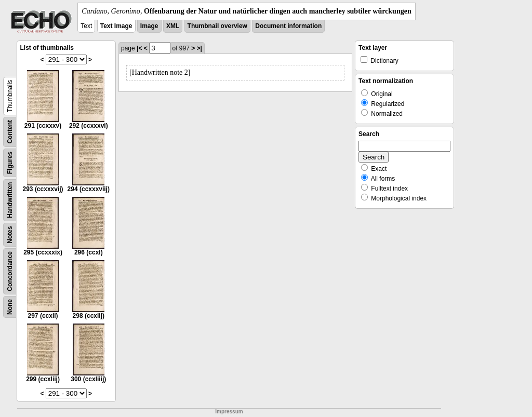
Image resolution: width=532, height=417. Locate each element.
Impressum (229, 412)
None (10, 307)
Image (149, 26)
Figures (10, 163)
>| (199, 48)
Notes (10, 234)
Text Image (116, 26)
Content (10, 132)
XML (173, 26)
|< (139, 48)
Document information (288, 26)
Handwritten (10, 200)
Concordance (10, 271)
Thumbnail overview (217, 26)
